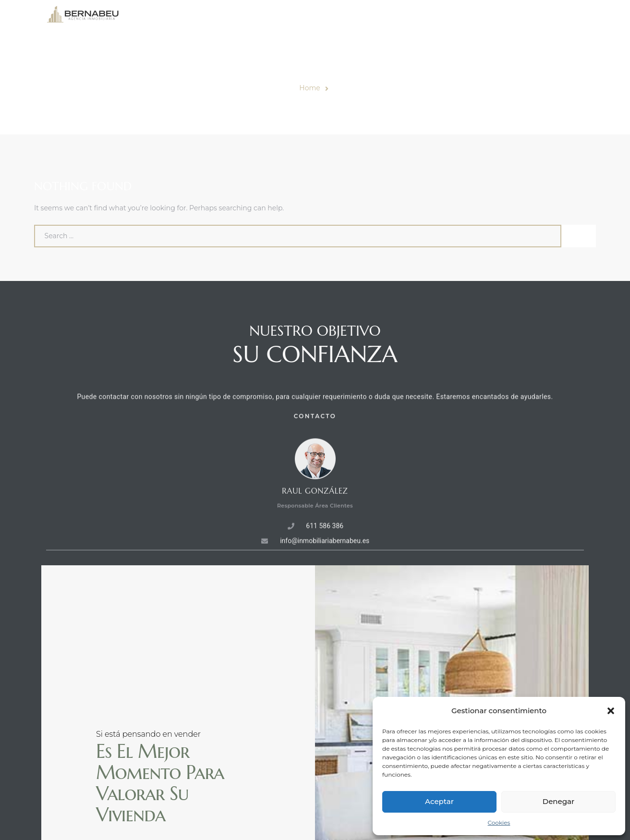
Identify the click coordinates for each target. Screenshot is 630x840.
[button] (611, 711)
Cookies (499, 822)
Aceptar (439, 801)
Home (309, 88)
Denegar (558, 801)
